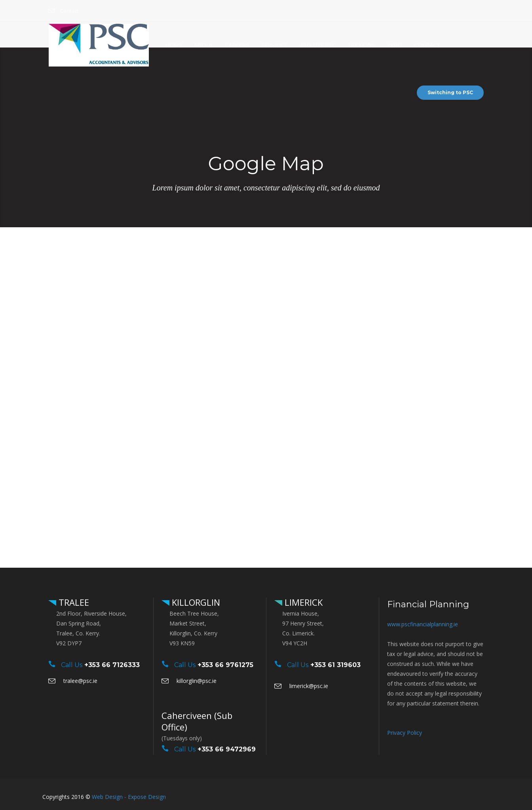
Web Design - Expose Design (129, 797)
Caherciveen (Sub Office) (197, 721)
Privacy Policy (405, 733)
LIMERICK (302, 602)
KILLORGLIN (195, 602)
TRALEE (73, 602)
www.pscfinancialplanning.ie (423, 624)
